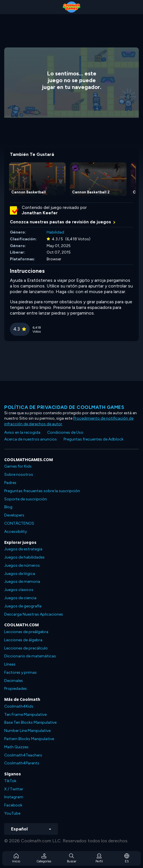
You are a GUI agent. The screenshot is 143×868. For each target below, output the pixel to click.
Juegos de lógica (20, 574)
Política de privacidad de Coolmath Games (64, 407)
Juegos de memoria (22, 582)
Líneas (10, 664)
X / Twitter (14, 789)
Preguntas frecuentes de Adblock (94, 439)
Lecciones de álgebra (23, 640)
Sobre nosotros (19, 475)
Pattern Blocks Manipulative (29, 739)
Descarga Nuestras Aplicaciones (34, 614)
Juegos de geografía (23, 606)
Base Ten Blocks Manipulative (30, 722)
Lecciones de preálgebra (26, 632)
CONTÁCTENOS (19, 523)
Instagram (14, 797)
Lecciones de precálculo (26, 648)
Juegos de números (22, 565)
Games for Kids (18, 466)
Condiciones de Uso (65, 432)
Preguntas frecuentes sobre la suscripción (42, 491)
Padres (10, 483)
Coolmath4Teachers (23, 755)
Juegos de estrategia (23, 549)
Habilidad (55, 232)
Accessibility (16, 532)
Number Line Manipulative (27, 731)
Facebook (13, 805)
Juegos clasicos (19, 590)
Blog (8, 507)
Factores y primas (20, 672)
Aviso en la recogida (22, 432)
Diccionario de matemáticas (30, 656)
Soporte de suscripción (26, 499)
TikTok (10, 781)
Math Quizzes (16, 747)
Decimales (14, 681)
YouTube (12, 813)
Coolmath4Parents (22, 763)
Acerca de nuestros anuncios (31, 439)
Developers (14, 515)
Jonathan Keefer (40, 213)
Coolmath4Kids (19, 706)
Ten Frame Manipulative (25, 715)
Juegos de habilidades (24, 557)
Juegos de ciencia (20, 598)
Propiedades (16, 689)
